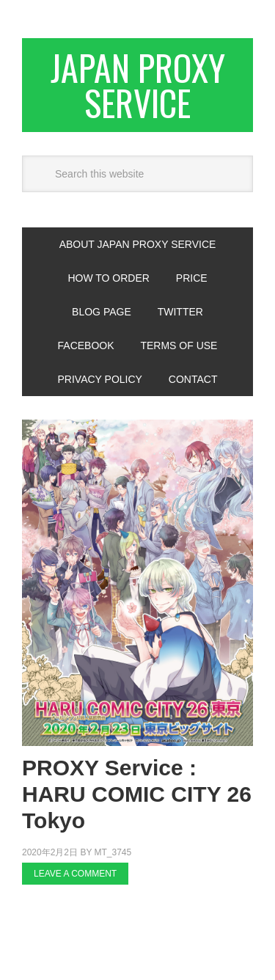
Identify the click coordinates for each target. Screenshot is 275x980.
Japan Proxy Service (138, 85)
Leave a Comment (75, 874)
